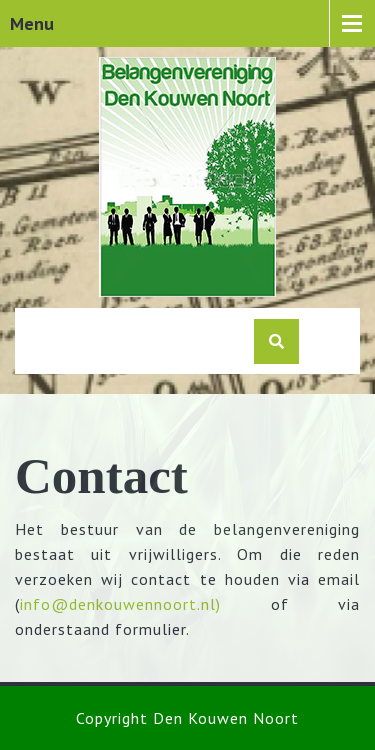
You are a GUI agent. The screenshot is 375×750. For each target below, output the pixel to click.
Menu (32, 23)
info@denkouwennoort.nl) (120, 604)
